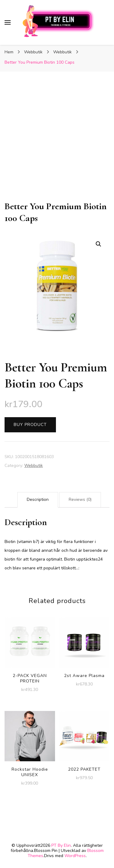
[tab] (38, 500)
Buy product (30, 425)
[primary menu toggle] (8, 22)
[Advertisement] (57, 141)
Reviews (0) (80, 499)
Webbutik (34, 466)
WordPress (75, 856)
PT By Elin (61, 845)
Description (38, 499)
